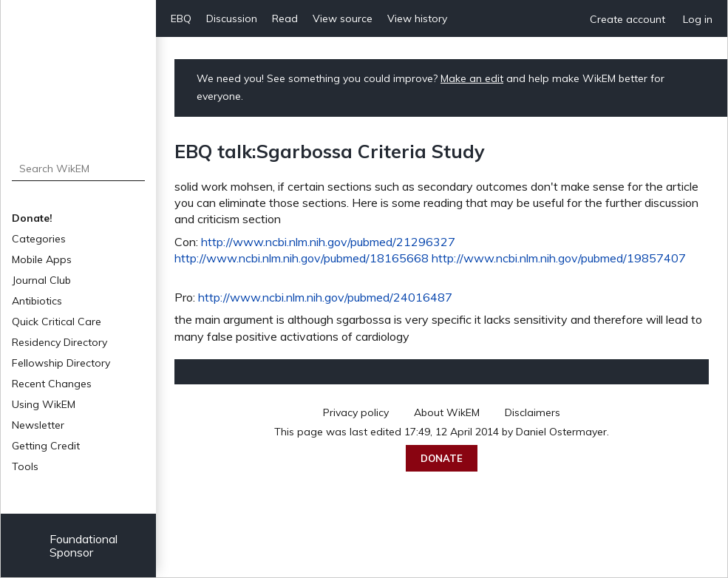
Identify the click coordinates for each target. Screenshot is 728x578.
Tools (25, 466)
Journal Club (41, 280)
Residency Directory (59, 342)
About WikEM (447, 412)
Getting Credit (46, 446)
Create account (627, 19)
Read (285, 18)
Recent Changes (52, 384)
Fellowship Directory (61, 363)
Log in (698, 19)
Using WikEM (44, 404)
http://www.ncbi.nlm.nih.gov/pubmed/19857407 (559, 258)
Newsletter (38, 425)
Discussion (232, 18)
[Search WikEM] (79, 169)
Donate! (32, 218)
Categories (39, 239)
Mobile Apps (42, 259)
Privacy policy (356, 412)
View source (343, 18)
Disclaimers (533, 412)
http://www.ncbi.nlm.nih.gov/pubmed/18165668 (302, 258)
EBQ (181, 18)
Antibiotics (37, 301)
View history (417, 18)
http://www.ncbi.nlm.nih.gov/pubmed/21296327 (328, 242)
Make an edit (472, 78)
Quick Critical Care (57, 322)
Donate (442, 458)
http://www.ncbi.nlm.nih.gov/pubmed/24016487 (325, 297)
